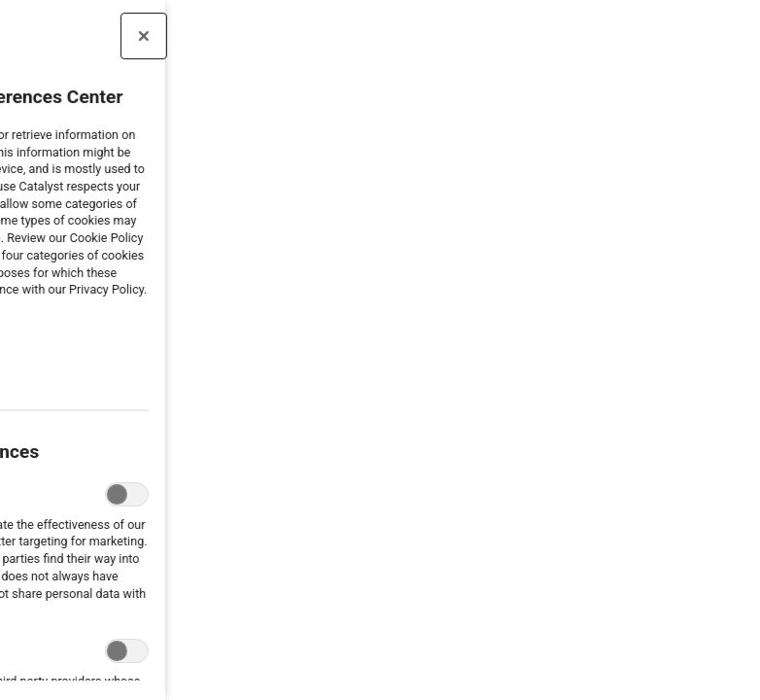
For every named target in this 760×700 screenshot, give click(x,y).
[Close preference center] (90, 36)
